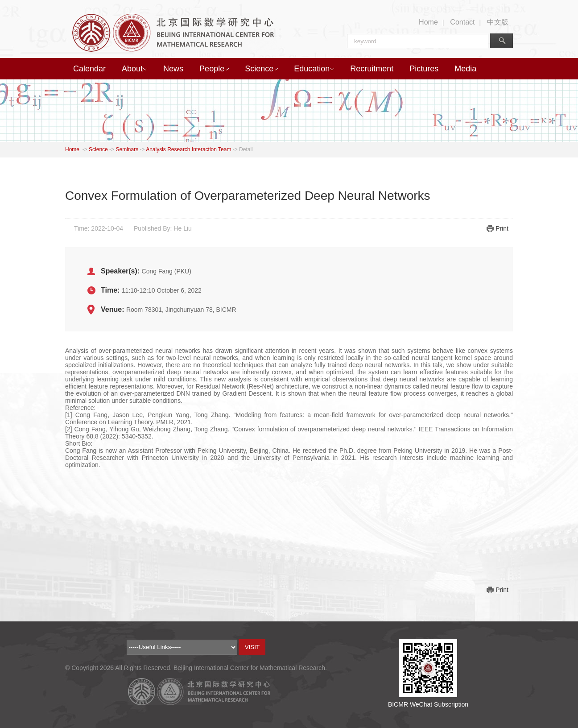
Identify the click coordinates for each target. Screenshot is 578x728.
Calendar (89, 69)
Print (502, 228)
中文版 (498, 22)
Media (465, 69)
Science (261, 69)
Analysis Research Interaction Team (188, 149)
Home (428, 22)
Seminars (127, 149)
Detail (246, 149)
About (134, 69)
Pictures (424, 69)
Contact (462, 22)
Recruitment (372, 69)
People (214, 69)
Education (314, 69)
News (173, 69)
